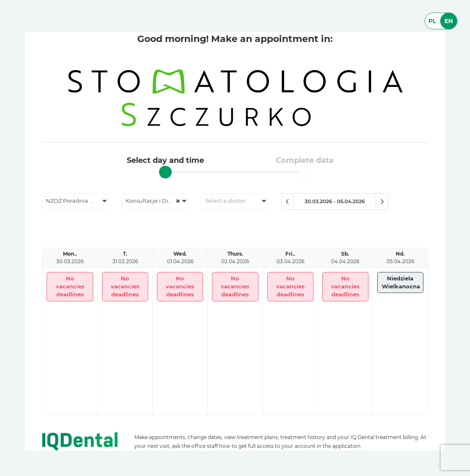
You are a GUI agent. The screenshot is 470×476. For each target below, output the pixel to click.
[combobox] (76, 201)
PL (432, 21)
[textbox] (235, 201)
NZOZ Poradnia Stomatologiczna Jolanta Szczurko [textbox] (77, 201)
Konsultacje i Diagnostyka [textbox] (157, 201)
